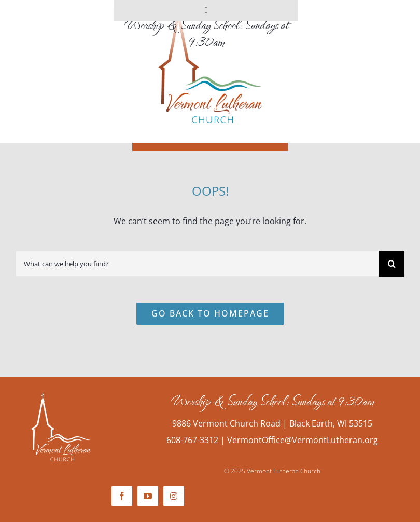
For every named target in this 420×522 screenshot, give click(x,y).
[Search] (391, 264)
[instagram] (174, 496)
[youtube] (148, 496)
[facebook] (122, 496)
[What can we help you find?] (197, 264)
